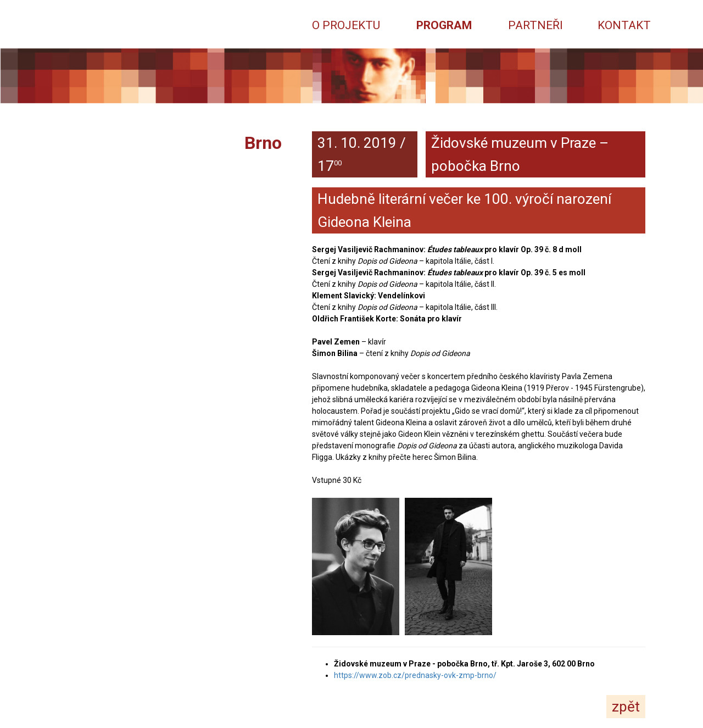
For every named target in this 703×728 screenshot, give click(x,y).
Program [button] (444, 25)
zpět (626, 707)
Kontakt (624, 25)
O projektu (346, 25)
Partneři (535, 25)
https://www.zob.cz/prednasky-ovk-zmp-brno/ (415, 675)
